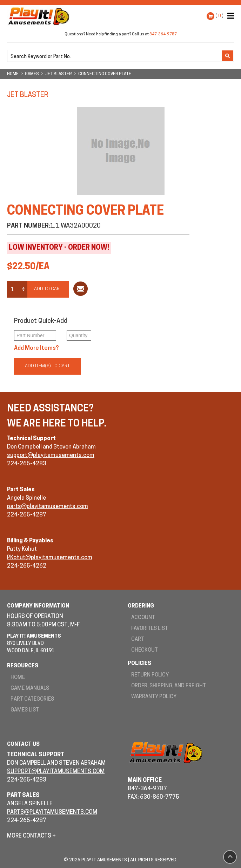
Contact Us (23, 745)
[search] (115, 56)
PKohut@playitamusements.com (50, 558)
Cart (138, 640)
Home (18, 678)
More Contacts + (31, 836)
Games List (25, 710)
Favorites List (150, 629)
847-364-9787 (163, 34)
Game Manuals (30, 689)
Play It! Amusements (40, 16)
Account (143, 618)
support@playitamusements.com (51, 456)
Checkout (145, 650)
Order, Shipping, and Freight (169, 686)
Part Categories (32, 699)
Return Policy (150, 675)
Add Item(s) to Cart (47, 366)
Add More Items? (36, 348)
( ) (219, 16)
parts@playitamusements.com (48, 507)
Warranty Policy (154, 697)
